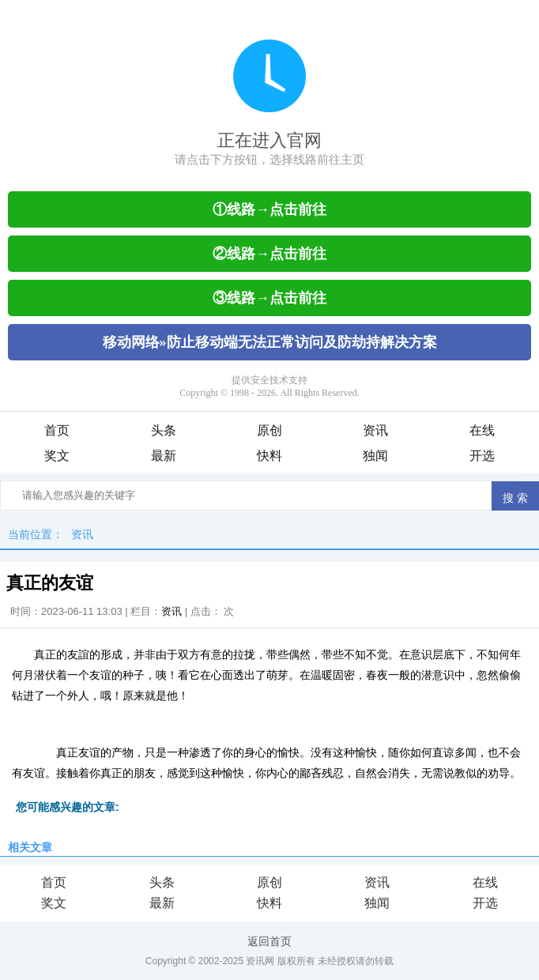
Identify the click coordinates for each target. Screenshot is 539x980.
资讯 (375, 430)
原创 (269, 430)
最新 (164, 456)
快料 (269, 456)
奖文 (57, 456)
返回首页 (269, 941)
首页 (57, 430)
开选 (482, 456)
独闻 (375, 456)
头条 (164, 430)
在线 (482, 430)
